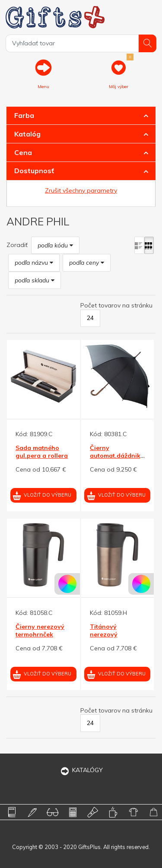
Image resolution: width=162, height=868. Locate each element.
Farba (24, 115)
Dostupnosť (34, 171)
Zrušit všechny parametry (81, 190)
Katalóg (27, 134)
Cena (23, 152)
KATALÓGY (81, 770)
